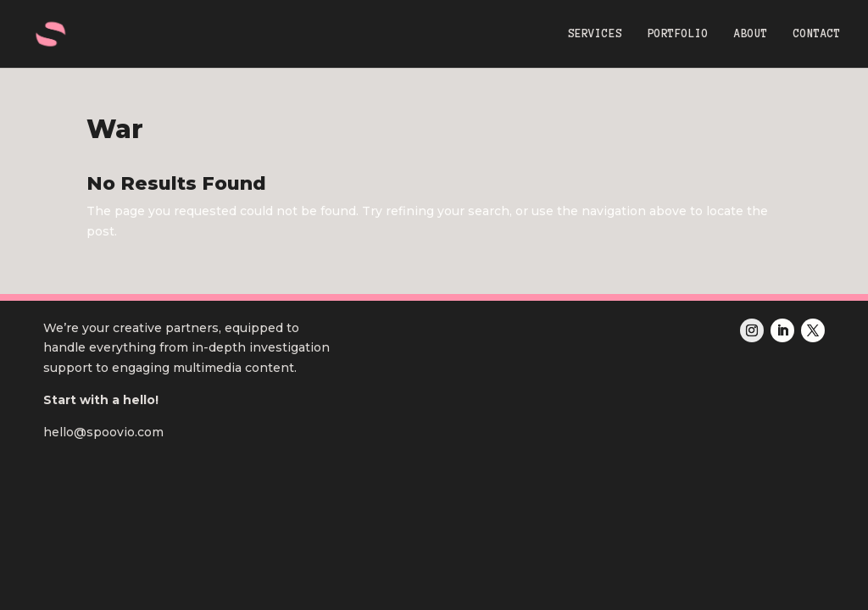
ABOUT (751, 34)
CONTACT (817, 34)
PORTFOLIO (678, 34)
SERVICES (595, 34)
